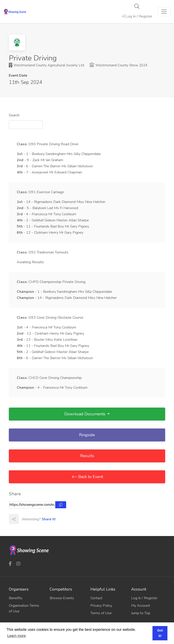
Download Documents (85, 414)
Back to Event (90, 477)
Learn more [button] (17, 636)
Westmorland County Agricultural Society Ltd (46, 65)
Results (87, 456)
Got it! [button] (160, 633)
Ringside (87, 435)
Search (14, 115)
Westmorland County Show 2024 (118, 65)
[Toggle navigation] (164, 12)
